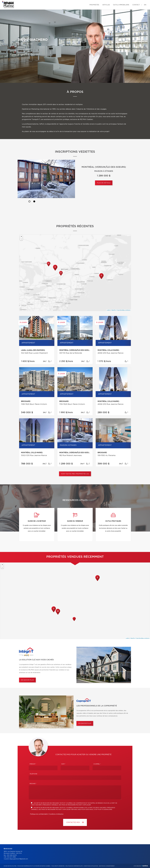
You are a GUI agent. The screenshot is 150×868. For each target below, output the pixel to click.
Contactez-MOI (75, 822)
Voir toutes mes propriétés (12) (75, 474)
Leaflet (108, 310)
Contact (136, 5)
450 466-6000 (25, 52)
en (145, 5)
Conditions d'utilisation (56, 814)
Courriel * (97, 764)
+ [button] (21, 237)
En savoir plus (27, 680)
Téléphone (33, 774)
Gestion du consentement (107, 866)
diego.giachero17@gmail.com (29, 54)
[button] (73, 201)
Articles (106, 5)
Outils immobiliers (121, 5)
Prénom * (33, 764)
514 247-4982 (24, 50)
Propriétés (94, 5)
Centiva (145, 866)
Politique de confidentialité (39, 814)
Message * (33, 784)
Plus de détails (104, 183)
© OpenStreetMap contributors (123, 310)
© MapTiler (113, 310)
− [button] (21, 239)
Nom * (63, 764)
